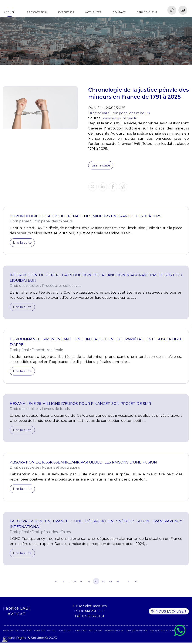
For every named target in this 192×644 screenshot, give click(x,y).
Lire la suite (101, 165)
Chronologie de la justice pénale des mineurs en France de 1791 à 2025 (87, 216)
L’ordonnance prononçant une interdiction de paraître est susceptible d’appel (96, 342)
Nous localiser (171, 613)
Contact (119, 12)
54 (111, 583)
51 (89, 583)
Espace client (147, 12)
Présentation (37, 12)
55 (118, 583)
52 (96, 583)
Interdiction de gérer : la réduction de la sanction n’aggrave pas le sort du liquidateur (96, 278)
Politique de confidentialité (165, 632)
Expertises (66, 12)
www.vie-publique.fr (120, 118)
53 (103, 583)
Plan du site (96, 632)
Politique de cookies (137, 632)
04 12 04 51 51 (93, 618)
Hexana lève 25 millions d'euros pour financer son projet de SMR (82, 404)
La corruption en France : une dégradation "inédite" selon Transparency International (96, 525)
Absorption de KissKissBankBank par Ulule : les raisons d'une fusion (85, 463)
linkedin (183, 326)
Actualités (93, 12)
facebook (183, 318)
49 (74, 583)
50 (82, 583)
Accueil (10, 12)
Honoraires (81, 632)
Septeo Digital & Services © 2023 (31, 639)
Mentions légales (114, 632)
